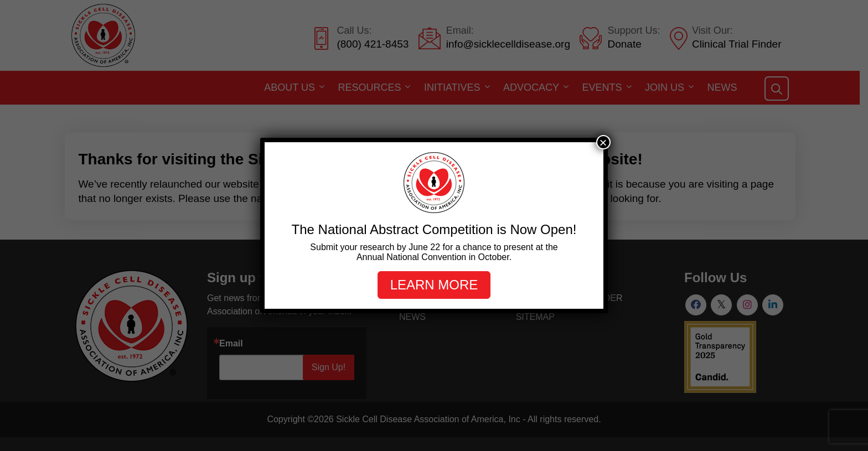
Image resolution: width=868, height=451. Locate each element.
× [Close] (603, 142)
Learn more (434, 285)
